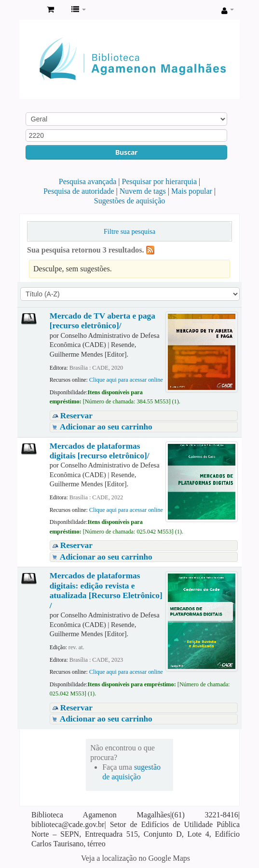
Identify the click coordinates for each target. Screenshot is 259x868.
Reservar (76, 416)
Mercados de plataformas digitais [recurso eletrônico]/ (100, 451)
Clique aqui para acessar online (126, 380)
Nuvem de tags (143, 191)
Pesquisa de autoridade (79, 191)
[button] (50, 10)
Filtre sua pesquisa (129, 231)
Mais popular (192, 191)
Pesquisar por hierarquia (160, 181)
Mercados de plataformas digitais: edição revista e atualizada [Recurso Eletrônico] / (106, 590)
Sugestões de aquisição (130, 201)
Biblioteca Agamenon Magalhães (29, 10)
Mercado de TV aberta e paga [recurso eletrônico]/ (102, 321)
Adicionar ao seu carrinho (106, 427)
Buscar (126, 152)
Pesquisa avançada (88, 181)
